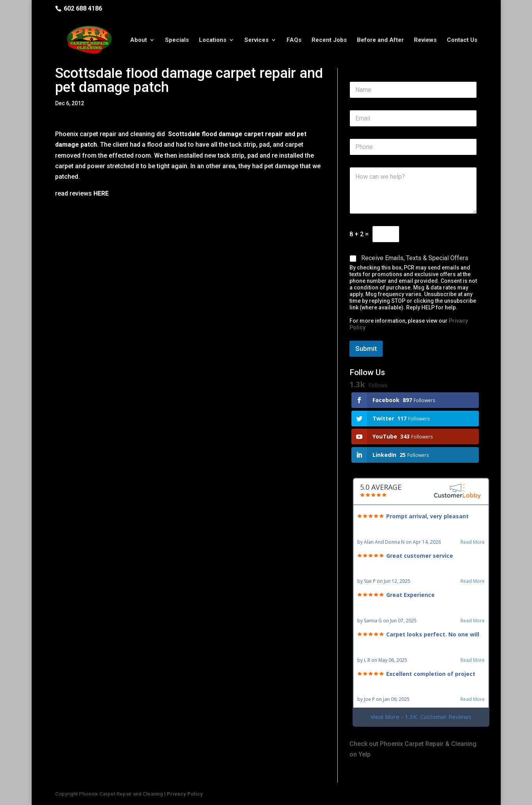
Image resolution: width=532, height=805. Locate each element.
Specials (177, 40)
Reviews (425, 40)
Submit (366, 349)
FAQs (294, 40)
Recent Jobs (329, 40)
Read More (473, 542)
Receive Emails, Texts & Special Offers (415, 258)
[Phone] (413, 147)
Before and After (380, 40)
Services (256, 40)
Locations (213, 40)
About (139, 40)
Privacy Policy (185, 794)
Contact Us (462, 40)
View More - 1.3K (421, 717)
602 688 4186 (83, 8)
